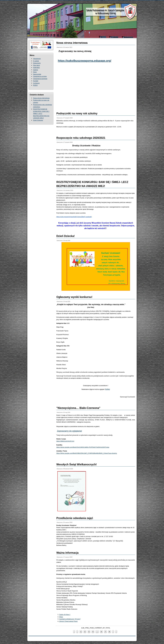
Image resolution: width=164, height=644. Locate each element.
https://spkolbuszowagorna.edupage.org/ (85, 61)
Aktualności (37, 59)
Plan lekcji (37, 65)
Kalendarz (37, 67)
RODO (35, 85)
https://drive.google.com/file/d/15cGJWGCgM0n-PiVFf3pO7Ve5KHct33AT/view (83, 447)
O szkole (36, 61)
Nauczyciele (37, 74)
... (97, 632)
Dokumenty (37, 63)
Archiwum (36, 83)
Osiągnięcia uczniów (40, 76)
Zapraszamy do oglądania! (69, 431)
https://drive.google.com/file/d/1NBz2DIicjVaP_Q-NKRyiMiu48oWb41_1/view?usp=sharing (87, 453)
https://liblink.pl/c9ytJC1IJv (65, 441)
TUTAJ (107, 389)
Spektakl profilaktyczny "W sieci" (70, 619)
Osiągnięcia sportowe (40, 79)
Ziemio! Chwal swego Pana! (68, 621)
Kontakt (36, 81)
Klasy (35, 72)
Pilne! (61, 617)
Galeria (36, 70)
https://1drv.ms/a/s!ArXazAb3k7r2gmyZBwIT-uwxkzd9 (74, 217)
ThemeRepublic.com (131, 643)
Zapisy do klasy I (65, 615)
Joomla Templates (120, 643)
